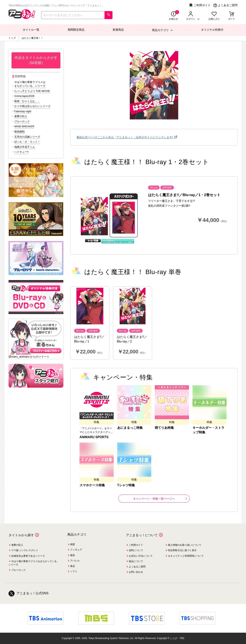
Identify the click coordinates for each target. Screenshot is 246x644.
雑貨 (73, 544)
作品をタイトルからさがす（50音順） (36, 60)
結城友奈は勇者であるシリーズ (28, 556)
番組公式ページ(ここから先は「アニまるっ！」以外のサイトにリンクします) (125, 137)
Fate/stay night (23, 111)
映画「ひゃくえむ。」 (27, 101)
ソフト (74, 571)
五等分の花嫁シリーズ (27, 137)
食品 (73, 566)
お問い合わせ (136, 572)
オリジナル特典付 (212, 30)
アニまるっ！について (142, 535)
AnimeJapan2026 (24, 96)
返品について (136, 561)
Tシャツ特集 (126, 485)
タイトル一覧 (31, 30)
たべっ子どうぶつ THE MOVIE (32, 91)
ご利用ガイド (200, 5)
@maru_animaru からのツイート (29, 357)
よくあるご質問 (225, 5)
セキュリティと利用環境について (186, 556)
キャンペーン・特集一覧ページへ (160, 499)
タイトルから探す (21, 535)
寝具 (73, 555)
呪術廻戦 (19, 132)
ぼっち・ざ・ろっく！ (27, 142)
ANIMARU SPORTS (94, 437)
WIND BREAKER (24, 126)
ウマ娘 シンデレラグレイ (25, 550)
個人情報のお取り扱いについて (185, 545)
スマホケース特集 (92, 485)
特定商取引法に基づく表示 (182, 550)
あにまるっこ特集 (130, 428)
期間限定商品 (76, 30)
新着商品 (118, 30)
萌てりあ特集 (164, 428)
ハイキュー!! (21, 152)
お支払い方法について (141, 556)
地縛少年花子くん (25, 147)
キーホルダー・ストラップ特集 (208, 430)
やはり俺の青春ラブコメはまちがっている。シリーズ (30, 84)
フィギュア (76, 550)
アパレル (75, 561)
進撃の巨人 (21, 116)
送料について (136, 550)
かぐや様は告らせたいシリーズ (32, 106)
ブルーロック (22, 121)
